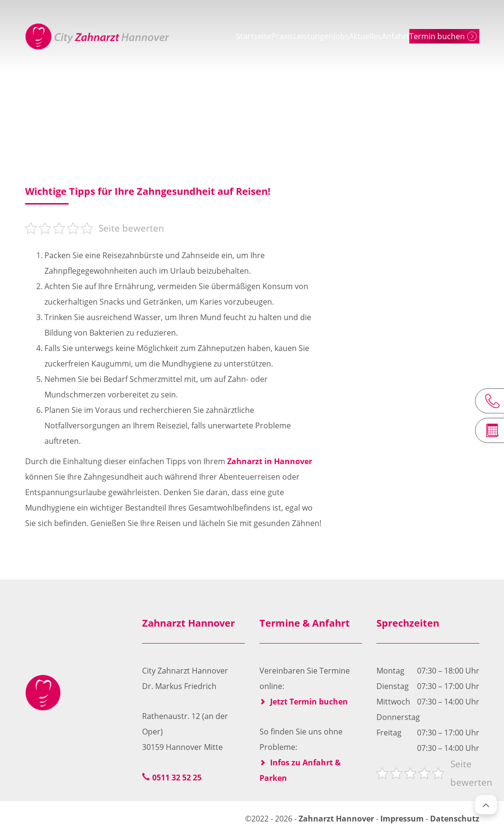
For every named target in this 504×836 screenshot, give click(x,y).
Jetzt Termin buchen (309, 702)
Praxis (236, 36)
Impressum (402, 819)
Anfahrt (404, 36)
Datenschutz (455, 819)
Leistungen (281, 36)
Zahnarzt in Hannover (270, 461)
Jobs (322, 36)
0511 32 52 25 (177, 777)
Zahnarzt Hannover (337, 819)
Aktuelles (360, 36)
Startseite (194, 36)
